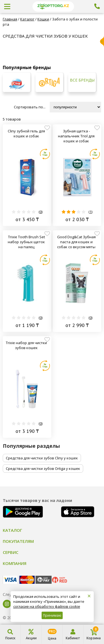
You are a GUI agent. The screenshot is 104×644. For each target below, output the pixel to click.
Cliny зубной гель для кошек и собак (26, 133)
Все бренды (82, 80)
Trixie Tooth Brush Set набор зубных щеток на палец (26, 242)
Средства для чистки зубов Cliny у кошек (42, 458)
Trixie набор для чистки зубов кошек (26, 345)
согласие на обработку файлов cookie (47, 606)
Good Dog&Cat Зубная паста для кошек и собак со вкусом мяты (76, 242)
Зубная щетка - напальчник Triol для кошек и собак (76, 136)
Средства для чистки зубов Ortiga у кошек (43, 468)
